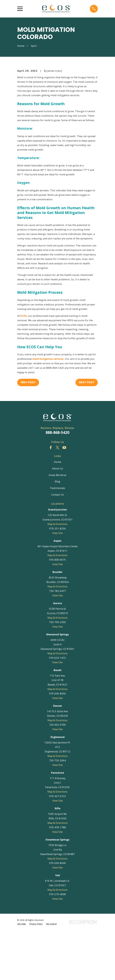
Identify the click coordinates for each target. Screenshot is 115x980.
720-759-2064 (57, 810)
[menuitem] (21, 974)
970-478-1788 (57, 877)
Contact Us (57, 544)
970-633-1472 (57, 708)
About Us (58, 518)
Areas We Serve (57, 525)
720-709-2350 (57, 672)
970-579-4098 (57, 944)
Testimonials (57, 538)
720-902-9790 (57, 775)
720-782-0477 (57, 641)
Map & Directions (57, 574)
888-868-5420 (57, 482)
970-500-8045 (57, 913)
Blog (57, 531)
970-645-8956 (57, 743)
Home (57, 512)
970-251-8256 (57, 578)
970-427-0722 (57, 846)
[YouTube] (64, 497)
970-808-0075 (57, 610)
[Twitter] (57, 497)
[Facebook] (51, 497)
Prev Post (28, 432)
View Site (57, 583)
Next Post (87, 432)
